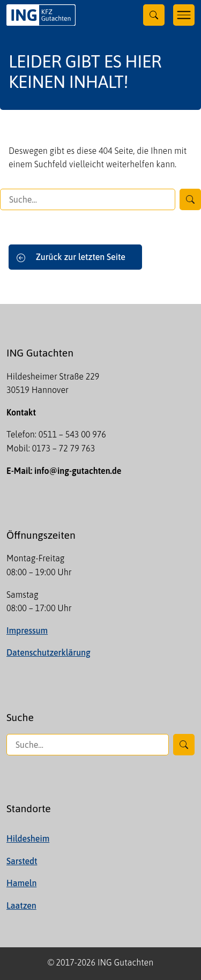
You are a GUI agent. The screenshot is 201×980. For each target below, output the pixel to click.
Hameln (21, 883)
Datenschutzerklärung (49, 652)
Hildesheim (28, 838)
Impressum (27, 630)
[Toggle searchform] (154, 15)
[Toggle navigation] (184, 15)
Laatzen (21, 905)
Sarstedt (22, 861)
